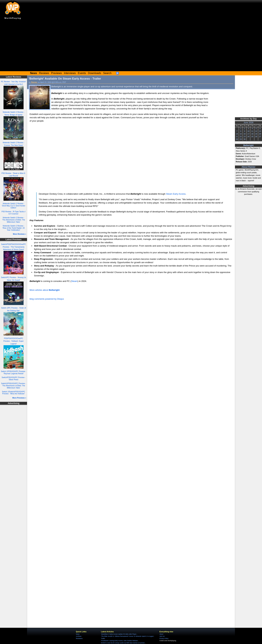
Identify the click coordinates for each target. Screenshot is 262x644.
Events (82, 73)
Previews (56, 73)
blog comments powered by (47, 299)
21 (237, 137)
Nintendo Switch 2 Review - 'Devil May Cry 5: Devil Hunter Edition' (14, 206)
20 (260, 134)
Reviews (44, 73)
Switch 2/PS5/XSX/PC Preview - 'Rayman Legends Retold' (13, 372)
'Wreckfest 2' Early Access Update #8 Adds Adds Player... (119, 634)
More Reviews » (20, 234)
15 (241, 134)
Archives (79, 636)
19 (256, 134)
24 (248, 137)
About (161, 634)
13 (260, 131)
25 (252, 137)
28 (237, 139)
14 (237, 134)
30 (245, 139)
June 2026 (248, 123)
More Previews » (19, 398)
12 (256, 131)
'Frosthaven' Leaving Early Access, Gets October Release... (120, 641)
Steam (74, 281)
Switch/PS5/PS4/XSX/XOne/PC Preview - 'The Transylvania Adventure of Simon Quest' (14, 247)
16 (245, 134)
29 (241, 139)
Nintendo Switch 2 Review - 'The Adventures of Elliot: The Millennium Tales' (13, 220)
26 (256, 137)
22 (241, 137)
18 (252, 134)
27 (260, 137)
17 (248, 134)
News (78, 634)
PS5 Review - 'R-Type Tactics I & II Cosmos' (14, 213)
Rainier (34, 82)
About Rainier (249, 167)
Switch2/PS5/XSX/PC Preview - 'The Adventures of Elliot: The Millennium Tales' (14, 385)
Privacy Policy (164, 638)
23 (245, 137)
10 (248, 131)
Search (107, 73)
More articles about (45, 290)
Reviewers (79, 638)
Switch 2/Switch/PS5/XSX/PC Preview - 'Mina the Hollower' (14, 393)
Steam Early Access (176, 194)
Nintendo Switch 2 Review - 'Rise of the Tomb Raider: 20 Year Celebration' (14, 228)
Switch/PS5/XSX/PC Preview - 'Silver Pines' (14, 378)
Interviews (70, 73)
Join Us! (162, 636)
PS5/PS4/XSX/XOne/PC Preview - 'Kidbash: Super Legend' (13, 341)
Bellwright (248, 145)
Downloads (95, 73)
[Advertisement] (131, 46)
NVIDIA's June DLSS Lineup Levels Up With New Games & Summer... (123, 643)
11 (252, 131)
